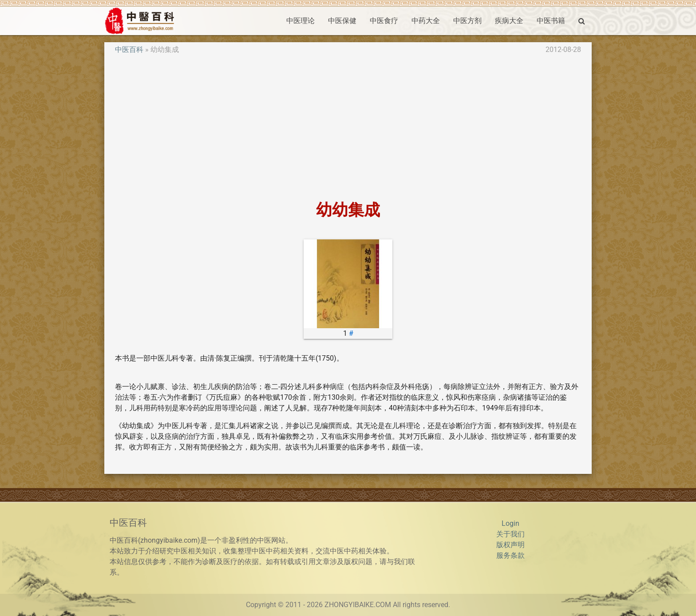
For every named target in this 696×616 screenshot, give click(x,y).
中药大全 (426, 21)
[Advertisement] (348, 128)
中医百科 (129, 50)
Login (510, 523)
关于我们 (510, 534)
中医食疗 (384, 21)
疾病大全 (509, 21)
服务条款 (510, 555)
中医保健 (342, 21)
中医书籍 (551, 21)
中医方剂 (467, 21)
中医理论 (301, 21)
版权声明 (510, 545)
